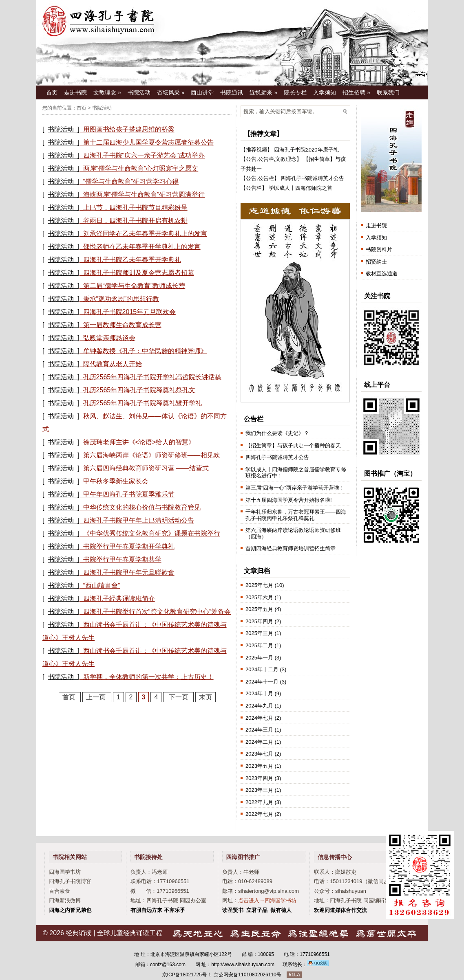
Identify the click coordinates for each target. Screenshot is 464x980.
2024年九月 (259, 706)
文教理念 (107, 92)
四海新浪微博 (65, 900)
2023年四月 (259, 778)
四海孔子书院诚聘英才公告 (312, 178)
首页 (52, 92)
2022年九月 (259, 802)
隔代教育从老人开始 (113, 364)
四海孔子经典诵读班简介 (119, 599)
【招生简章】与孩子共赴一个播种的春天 (293, 445)
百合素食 (60, 891)
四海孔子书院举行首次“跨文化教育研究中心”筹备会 (157, 612)
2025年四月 (259, 621)
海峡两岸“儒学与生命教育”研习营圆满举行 (144, 194)
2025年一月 (259, 658)
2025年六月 (259, 597)
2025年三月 (259, 633)
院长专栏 (295, 92)
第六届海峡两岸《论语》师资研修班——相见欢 (152, 455)
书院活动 (139, 92)
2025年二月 (259, 645)
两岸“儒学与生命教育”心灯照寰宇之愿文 (141, 168)
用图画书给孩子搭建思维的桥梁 (129, 129)
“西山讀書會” (102, 586)
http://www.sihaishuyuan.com (243, 965)
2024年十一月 (262, 682)
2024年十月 (259, 693)
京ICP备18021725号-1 (187, 975)
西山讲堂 (202, 92)
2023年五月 (259, 766)
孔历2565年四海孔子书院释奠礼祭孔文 (139, 390)
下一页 (178, 697)
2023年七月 (259, 754)
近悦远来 (263, 92)
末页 (205, 697)
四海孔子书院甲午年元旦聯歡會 (129, 572)
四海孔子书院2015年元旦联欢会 (130, 312)
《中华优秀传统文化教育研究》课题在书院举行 (152, 533)
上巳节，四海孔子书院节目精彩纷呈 (135, 208)
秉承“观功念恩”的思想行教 (121, 299)
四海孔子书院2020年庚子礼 (306, 150)
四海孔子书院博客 (70, 881)
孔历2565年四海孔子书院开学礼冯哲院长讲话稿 (152, 377)
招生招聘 (356, 92)
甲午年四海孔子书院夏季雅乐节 (129, 494)
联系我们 (388, 92)
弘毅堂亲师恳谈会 (109, 338)
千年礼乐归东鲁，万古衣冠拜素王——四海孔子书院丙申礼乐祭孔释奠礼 (296, 515)
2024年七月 (259, 718)
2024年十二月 (262, 669)
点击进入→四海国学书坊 (267, 900)
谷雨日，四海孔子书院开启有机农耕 (135, 221)
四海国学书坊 (65, 872)
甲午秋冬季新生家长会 (116, 481)
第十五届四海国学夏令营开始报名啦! (289, 500)
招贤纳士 (376, 262)
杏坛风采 (171, 92)
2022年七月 (259, 814)
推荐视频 (256, 150)
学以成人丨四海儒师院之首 (300, 188)
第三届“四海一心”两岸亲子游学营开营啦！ (295, 488)
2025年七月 (259, 585)
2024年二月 (259, 742)
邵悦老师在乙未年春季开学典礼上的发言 (142, 247)
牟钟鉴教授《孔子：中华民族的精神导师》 (145, 351)
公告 (251, 159)
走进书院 (75, 92)
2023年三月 (259, 790)
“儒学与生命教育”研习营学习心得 (131, 181)
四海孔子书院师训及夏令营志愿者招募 (139, 273)
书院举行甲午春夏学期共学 (122, 559)
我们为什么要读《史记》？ (277, 433)
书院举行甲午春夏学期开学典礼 (129, 546)
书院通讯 (232, 92)
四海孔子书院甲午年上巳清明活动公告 (139, 520)
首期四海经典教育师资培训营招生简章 (291, 548)
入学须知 (325, 92)
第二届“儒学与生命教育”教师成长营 (134, 286)
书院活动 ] (63, 129)
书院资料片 (379, 249)
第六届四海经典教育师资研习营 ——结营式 (146, 468)
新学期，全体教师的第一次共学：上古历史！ (148, 677)
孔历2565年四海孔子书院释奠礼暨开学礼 (143, 403)
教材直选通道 (382, 274)
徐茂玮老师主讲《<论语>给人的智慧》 (139, 442)
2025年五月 (259, 609)
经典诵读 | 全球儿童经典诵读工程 (114, 933)
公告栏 (266, 159)
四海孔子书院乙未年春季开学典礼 (132, 260)
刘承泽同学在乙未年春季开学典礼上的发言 (145, 234)
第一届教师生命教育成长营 (122, 325)
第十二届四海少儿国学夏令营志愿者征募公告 (148, 142)
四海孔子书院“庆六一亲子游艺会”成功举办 (144, 155)
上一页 (97, 697)
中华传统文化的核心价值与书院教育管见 (142, 507)
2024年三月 (259, 730)
